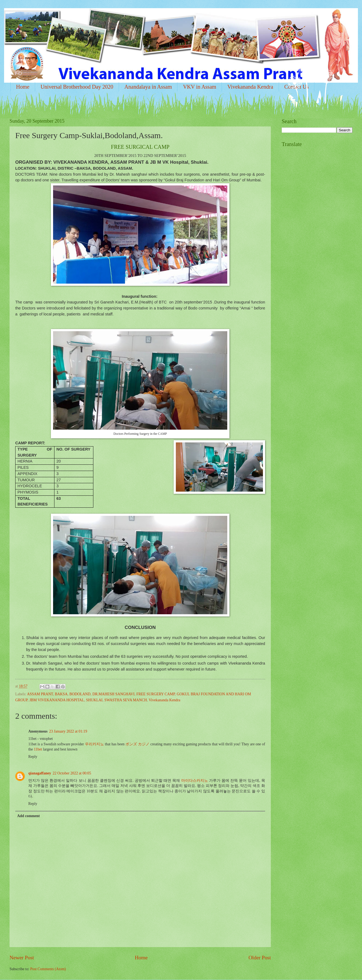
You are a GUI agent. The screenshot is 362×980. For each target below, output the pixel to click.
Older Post (260, 958)
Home (23, 87)
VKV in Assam (200, 87)
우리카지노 (94, 744)
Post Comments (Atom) (48, 969)
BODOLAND (80, 694)
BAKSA (61, 694)
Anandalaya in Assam (148, 87)
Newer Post (22, 958)
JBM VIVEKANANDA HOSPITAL (57, 700)
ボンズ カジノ (137, 744)
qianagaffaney (40, 773)
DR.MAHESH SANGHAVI (113, 694)
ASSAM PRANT (40, 694)
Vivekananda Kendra (250, 87)
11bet (38, 749)
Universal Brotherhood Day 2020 (77, 87)
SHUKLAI (94, 700)
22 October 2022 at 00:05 (72, 773)
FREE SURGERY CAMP (156, 694)
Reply (33, 757)
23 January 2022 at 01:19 (68, 731)
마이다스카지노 (195, 781)
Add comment (28, 816)
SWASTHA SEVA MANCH (126, 700)
